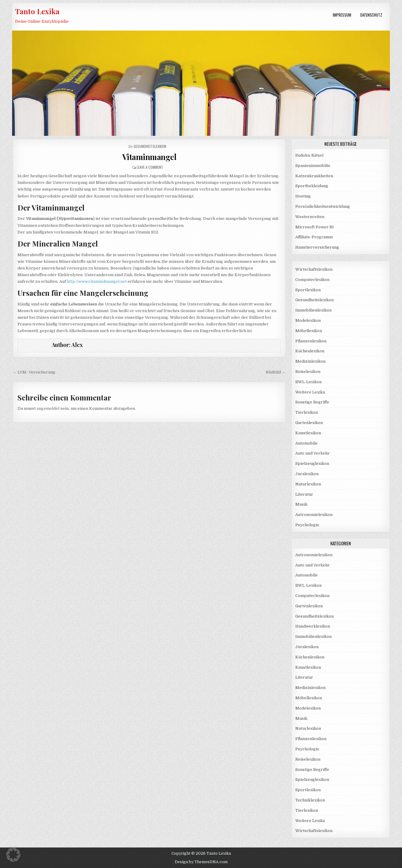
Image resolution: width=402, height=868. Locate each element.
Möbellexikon (309, 331)
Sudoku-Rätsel (309, 155)
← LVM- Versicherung (34, 372)
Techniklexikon (310, 800)
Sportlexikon (308, 290)
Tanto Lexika (37, 11)
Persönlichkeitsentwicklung (323, 206)
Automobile (306, 443)
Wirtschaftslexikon (314, 269)
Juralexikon (307, 474)
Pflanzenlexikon (311, 341)
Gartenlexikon (309, 423)
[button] (13, 855)
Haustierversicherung (317, 247)
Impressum (342, 15)
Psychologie (307, 525)
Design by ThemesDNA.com (201, 862)
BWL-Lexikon (308, 382)
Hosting (303, 196)
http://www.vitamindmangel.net (97, 281)
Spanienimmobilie (313, 166)
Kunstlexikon (308, 433)
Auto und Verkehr (313, 453)
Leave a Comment (150, 167)
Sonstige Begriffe (312, 402)
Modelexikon (308, 320)
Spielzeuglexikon (312, 463)
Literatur (304, 494)
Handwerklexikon (313, 626)
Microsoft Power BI (314, 227)
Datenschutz (371, 15)
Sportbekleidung (312, 186)
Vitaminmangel (149, 157)
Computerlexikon (312, 280)
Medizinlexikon (310, 361)
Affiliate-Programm (314, 237)
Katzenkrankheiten (314, 176)
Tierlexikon (307, 412)
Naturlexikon (308, 484)
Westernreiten (310, 217)
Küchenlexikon (310, 351)
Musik (301, 504)
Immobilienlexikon (313, 310)
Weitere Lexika (310, 392)
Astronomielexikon (314, 515)
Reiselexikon (308, 372)
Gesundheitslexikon (150, 146)
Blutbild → (276, 372)
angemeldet (48, 408)
